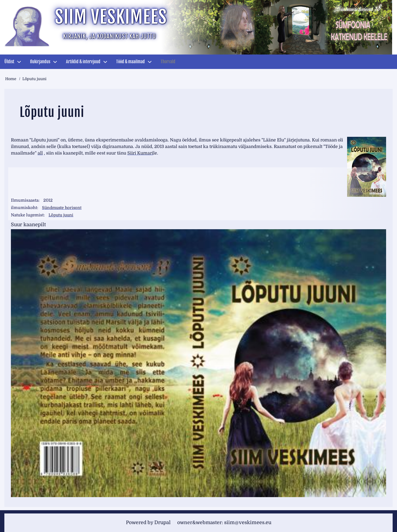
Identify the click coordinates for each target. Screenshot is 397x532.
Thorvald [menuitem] (168, 62)
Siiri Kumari (140, 153)
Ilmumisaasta (25, 200)
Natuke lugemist (27, 215)
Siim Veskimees (116, 18)
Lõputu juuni (61, 215)
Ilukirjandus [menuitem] (40, 62)
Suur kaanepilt (28, 225)
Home (11, 79)
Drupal (161, 522)
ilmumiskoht (24, 208)
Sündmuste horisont (63, 208)
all (40, 153)
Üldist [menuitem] (9, 62)
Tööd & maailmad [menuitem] (130, 62)
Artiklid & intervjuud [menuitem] (83, 62)
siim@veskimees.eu (250, 522)
